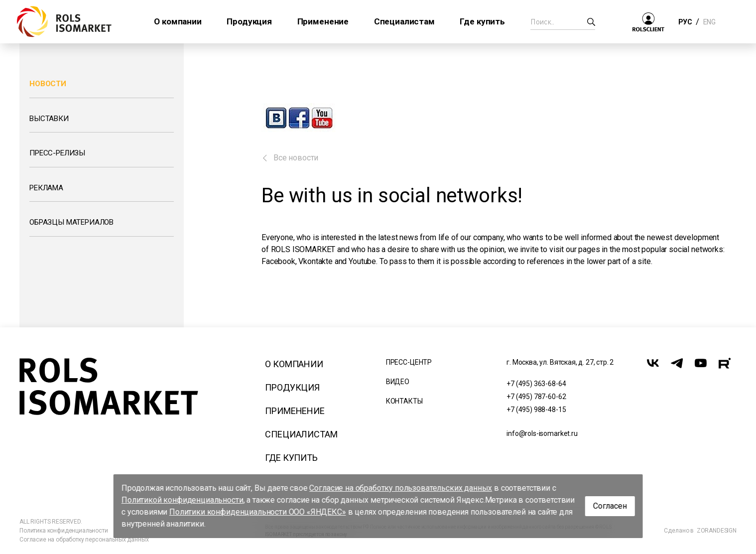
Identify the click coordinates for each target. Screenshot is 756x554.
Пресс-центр (409, 362)
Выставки (49, 119)
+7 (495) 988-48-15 (536, 410)
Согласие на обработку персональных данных (84, 540)
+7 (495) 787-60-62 (536, 397)
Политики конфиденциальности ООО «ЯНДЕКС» (258, 512)
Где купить (291, 458)
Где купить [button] (482, 21)
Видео (398, 382)
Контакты (404, 401)
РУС (685, 22)
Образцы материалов (71, 222)
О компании (294, 364)
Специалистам (301, 434)
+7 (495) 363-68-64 (536, 384)
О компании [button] (178, 21)
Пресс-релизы (57, 153)
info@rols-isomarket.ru (542, 433)
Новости (48, 84)
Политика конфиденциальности (64, 531)
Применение (295, 411)
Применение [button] (323, 21)
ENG (709, 22)
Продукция (292, 387)
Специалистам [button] (404, 21)
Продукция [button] (249, 21)
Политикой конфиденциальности (183, 500)
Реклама (46, 188)
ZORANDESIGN (717, 531)
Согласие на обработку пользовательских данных (401, 488)
